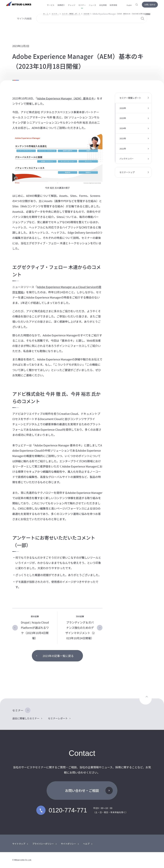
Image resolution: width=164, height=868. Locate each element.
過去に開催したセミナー (26, 718)
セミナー (55, 14)
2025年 (123, 118)
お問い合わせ (150, 5)
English (129, 5)
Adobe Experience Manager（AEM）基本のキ (66, 98)
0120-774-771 (62, 810)
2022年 (123, 149)
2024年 (123, 128)
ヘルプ (86, 844)
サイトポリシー (68, 844)
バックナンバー (127, 159)
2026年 (123, 108)
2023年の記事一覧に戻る (58, 656)
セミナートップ (127, 172)
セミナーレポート (58, 718)
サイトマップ (19, 844)
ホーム (46, 14)
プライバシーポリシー (43, 844)
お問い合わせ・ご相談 (82, 790)
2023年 (87, 14)
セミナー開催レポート (71, 14)
